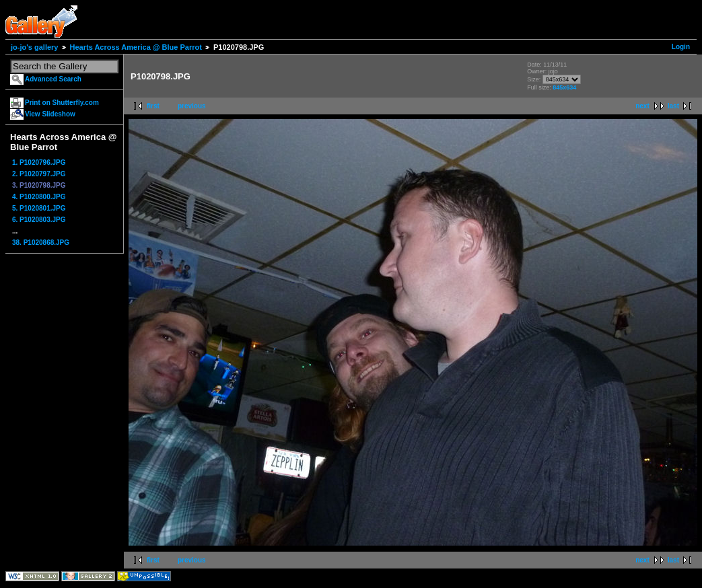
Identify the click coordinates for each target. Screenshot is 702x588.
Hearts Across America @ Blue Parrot (136, 47)
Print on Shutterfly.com (62, 103)
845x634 (564, 87)
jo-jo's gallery (34, 47)
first (153, 106)
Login (681, 47)
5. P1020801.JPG (39, 208)
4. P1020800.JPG (39, 197)
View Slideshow (50, 114)
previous (192, 106)
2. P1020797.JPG (39, 174)
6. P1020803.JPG (39, 220)
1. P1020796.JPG (39, 162)
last (673, 106)
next (642, 106)
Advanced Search (53, 79)
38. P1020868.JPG (41, 243)
